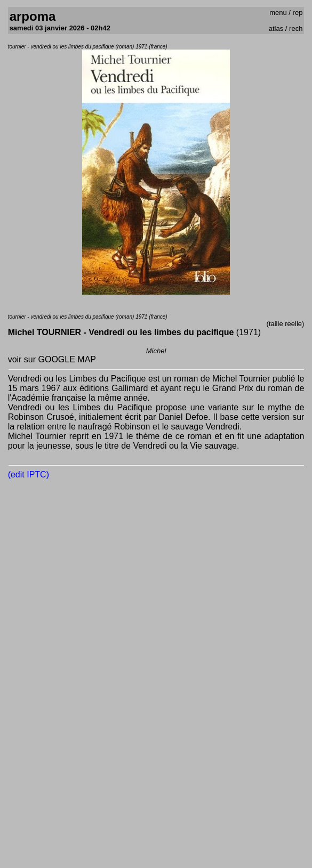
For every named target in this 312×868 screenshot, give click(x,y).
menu (278, 13)
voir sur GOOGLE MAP (52, 359)
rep (298, 13)
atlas (276, 29)
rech (296, 29)
